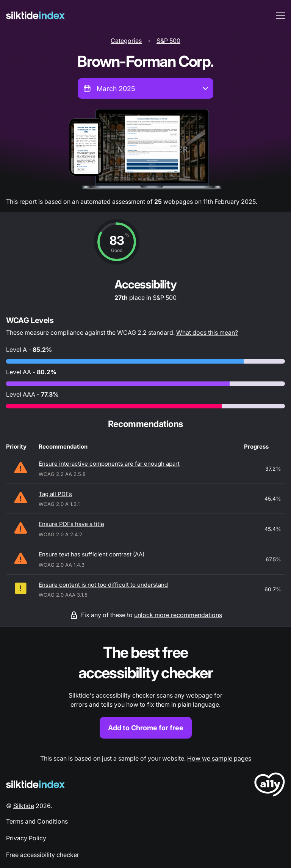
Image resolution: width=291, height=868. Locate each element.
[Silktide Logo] (35, 784)
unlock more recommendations (178, 615)
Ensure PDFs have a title (71, 524)
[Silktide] (35, 15)
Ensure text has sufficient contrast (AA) (92, 554)
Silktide (24, 806)
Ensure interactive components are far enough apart (109, 464)
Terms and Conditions (37, 821)
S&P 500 (168, 41)
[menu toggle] (280, 15)
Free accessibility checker (43, 855)
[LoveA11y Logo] (270, 786)
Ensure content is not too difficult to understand (103, 585)
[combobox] (145, 88)
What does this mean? (207, 332)
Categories (126, 41)
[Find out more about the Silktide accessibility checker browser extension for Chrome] (145, 691)
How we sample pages (219, 758)
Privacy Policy (26, 838)
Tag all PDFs (55, 494)
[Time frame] (145, 88)
